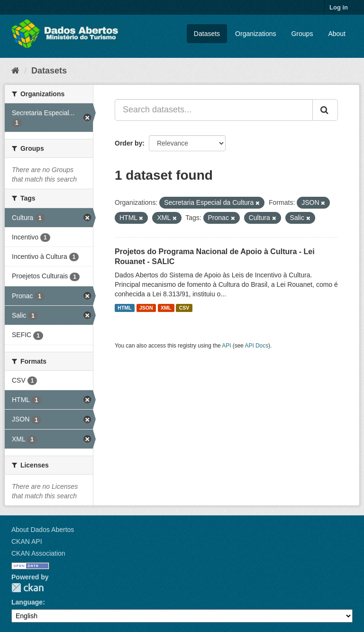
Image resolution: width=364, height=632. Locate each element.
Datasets (207, 34)
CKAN (27, 588)
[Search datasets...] (214, 110)
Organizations (255, 34)
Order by (128, 143)
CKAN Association (38, 553)
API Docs (257, 346)
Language (27, 602)
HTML (124, 308)
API (226, 346)
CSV (184, 308)
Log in (339, 7)
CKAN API (27, 541)
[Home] (15, 71)
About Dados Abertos (43, 530)
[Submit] (325, 110)
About (337, 34)
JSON (146, 308)
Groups (302, 34)
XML (166, 308)
